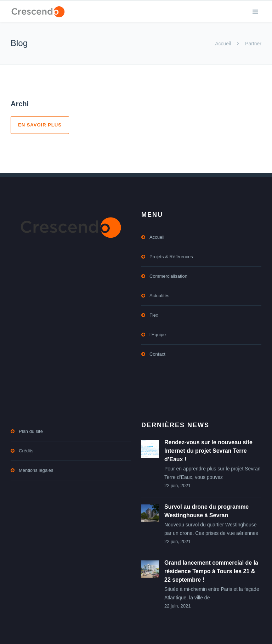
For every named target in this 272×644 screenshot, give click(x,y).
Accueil (223, 44)
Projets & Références (171, 257)
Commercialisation (168, 276)
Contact (157, 354)
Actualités (159, 296)
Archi (20, 104)
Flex (154, 315)
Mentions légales (36, 470)
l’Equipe (158, 335)
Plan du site (31, 431)
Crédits (26, 451)
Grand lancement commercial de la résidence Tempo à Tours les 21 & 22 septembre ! (211, 571)
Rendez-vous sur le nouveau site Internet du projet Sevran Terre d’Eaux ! (208, 451)
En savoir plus (40, 125)
